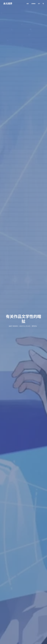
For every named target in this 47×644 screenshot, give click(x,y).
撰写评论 (34, 326)
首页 (28, 4)
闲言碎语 (15, 326)
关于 (39, 4)
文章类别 (33, 4)
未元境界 (8, 3)
